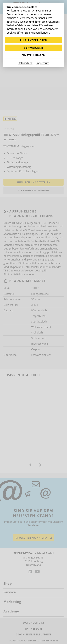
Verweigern (33, 48)
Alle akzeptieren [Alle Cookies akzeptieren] (33, 40)
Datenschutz (25, 63)
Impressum (42, 63)
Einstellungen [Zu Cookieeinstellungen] (33, 55)
